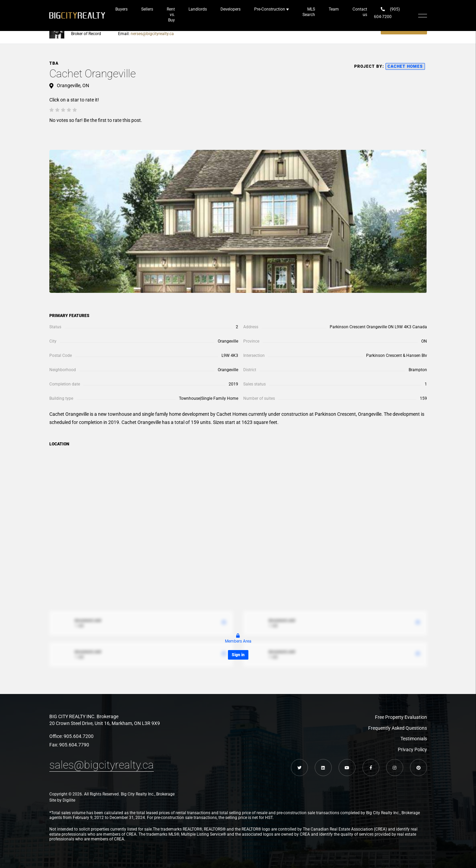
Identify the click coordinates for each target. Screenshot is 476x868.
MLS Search (309, 12)
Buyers (121, 9)
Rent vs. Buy (171, 15)
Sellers (147, 9)
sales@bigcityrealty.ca (102, 765)
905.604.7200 (79, 736)
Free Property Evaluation (401, 717)
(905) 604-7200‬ (387, 13)
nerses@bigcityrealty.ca (152, 34)
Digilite (69, 800)
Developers (231, 9)
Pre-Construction (270, 9)
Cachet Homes (405, 66)
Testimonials (414, 739)
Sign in (238, 655)
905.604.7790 (74, 745)
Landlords (198, 9)
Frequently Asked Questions (398, 728)
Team (334, 9)
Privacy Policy (412, 749)
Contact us (360, 12)
